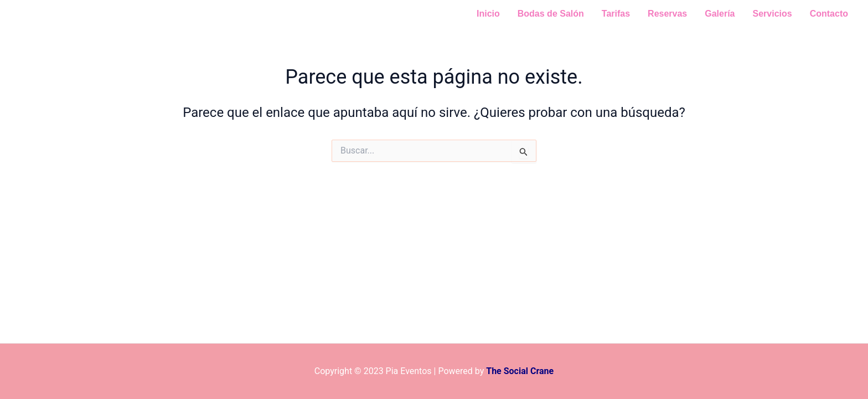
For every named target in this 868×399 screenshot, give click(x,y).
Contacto (829, 14)
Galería (720, 14)
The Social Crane (520, 371)
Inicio (488, 14)
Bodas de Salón (551, 14)
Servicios (773, 14)
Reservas (667, 14)
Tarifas (616, 14)
